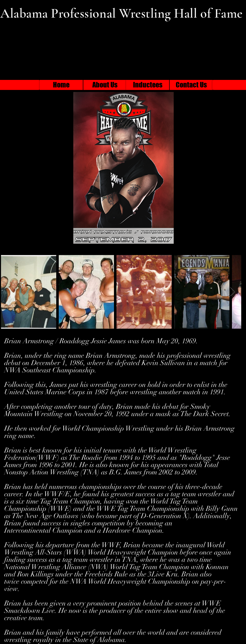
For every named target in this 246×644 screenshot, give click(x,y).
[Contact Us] (191, 85)
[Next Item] (233, 292)
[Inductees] (148, 85)
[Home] (61, 85)
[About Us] (105, 85)
